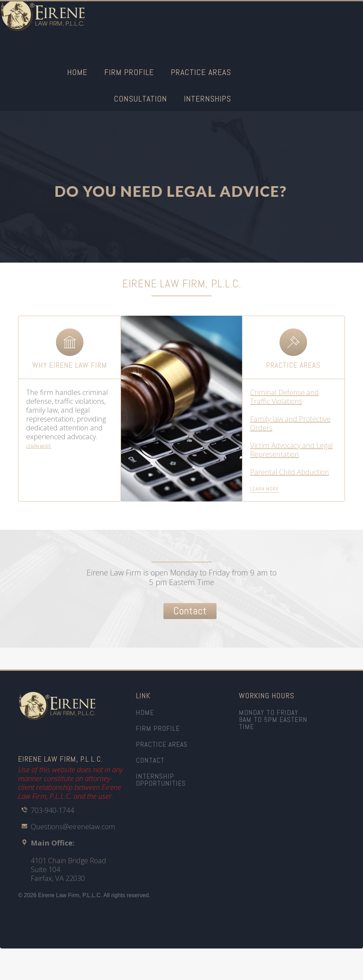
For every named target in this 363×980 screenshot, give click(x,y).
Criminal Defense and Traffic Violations (284, 397)
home (145, 712)
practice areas (162, 744)
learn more (264, 489)
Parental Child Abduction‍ (290, 472)
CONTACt (150, 760)
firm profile (158, 728)
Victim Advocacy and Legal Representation (292, 450)
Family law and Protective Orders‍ (290, 423)
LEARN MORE (39, 446)
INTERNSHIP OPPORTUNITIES (161, 780)
